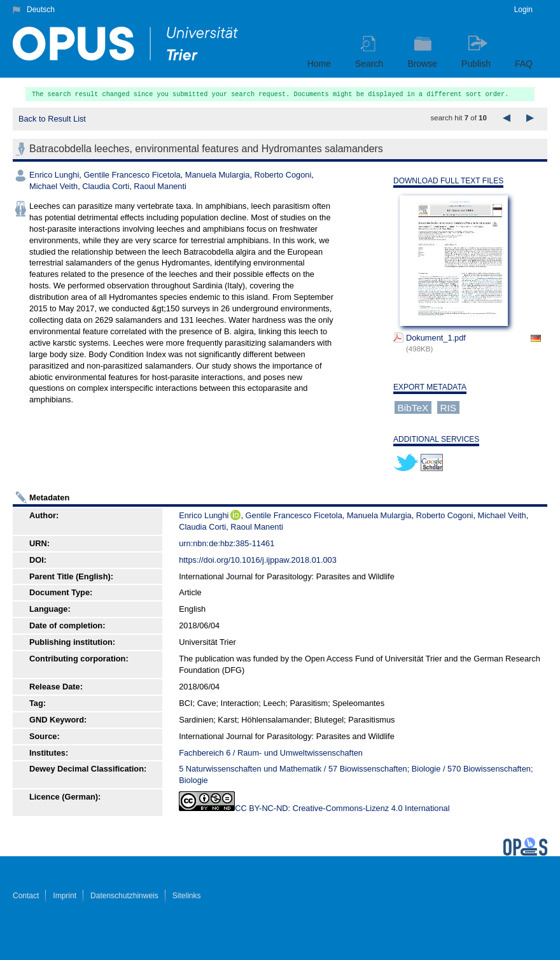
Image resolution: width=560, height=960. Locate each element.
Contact (26, 896)
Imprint (65, 896)
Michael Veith (53, 186)
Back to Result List (52, 119)
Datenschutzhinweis (124, 896)
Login (523, 10)
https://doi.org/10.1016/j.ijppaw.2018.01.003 (258, 560)
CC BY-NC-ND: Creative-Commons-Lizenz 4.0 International (342, 808)
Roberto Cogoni (283, 175)
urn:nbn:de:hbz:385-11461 (227, 543)
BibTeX (413, 407)
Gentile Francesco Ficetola (132, 175)
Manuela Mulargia (218, 175)
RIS (448, 407)
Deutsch (41, 10)
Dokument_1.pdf (436, 338)
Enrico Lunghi (54, 175)
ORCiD (235, 515)
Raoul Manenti (160, 186)
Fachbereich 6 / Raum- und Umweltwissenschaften (271, 753)
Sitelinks (187, 896)
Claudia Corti (106, 186)
